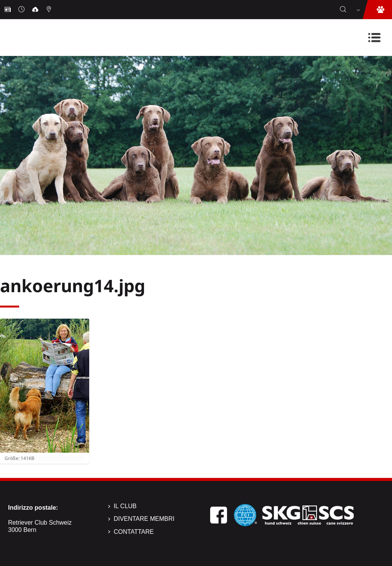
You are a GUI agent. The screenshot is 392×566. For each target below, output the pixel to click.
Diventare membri (144, 519)
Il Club (125, 506)
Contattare (134, 532)
